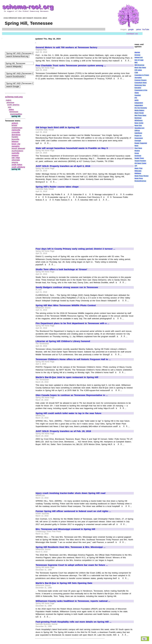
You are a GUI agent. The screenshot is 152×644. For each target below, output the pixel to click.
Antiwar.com (138, 58)
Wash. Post (138, 168)
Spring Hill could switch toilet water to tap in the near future (69, 413)
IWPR (136, 100)
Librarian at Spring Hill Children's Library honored (63, 341)
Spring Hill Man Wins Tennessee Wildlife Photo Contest (66, 305)
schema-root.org (14, 97)
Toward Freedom (140, 161)
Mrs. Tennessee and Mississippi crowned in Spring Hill (65, 529)
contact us (132, 34)
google (131, 29)
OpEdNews (138, 133)
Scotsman (138, 156)
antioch (15, 123)
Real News (138, 148)
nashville (15, 153)
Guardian (138, 95)
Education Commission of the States (141, 90)
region (9, 100)
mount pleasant (18, 148)
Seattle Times (139, 158)
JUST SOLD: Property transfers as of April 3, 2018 (63, 166)
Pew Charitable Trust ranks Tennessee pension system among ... (71, 65)
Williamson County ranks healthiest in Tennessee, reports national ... (73, 601)
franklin (15, 137)
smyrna (15, 162)
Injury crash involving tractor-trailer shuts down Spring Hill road (71, 493)
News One (138, 126)
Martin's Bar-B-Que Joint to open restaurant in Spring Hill (67, 377)
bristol (14, 125)
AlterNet (137, 53)
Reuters (137, 151)
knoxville (15, 139)
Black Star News (140, 68)
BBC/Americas (139, 65)
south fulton (17, 165)
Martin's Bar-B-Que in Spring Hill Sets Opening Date (64, 583)
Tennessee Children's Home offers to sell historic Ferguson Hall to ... (73, 359)
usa (10, 107)
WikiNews (138, 173)
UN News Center (140, 163)
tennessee (14, 112)
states (11, 110)
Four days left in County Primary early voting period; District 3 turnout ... (75, 249)
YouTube (146, 29)
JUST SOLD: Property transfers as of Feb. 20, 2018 (63, 431)
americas (10, 103)
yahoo (139, 29)
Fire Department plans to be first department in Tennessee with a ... (72, 323)
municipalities (16, 114)
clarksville (16, 130)
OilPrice (137, 131)
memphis (16, 146)
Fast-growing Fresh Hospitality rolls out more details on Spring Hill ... (73, 622)
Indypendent (139, 105)
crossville (16, 132)
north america (13, 105)
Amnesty (137, 55)
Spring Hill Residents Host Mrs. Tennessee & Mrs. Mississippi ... (71, 547)
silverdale (16, 160)
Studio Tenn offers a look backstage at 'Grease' (61, 269)
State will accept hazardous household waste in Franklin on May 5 (72, 148)
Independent (139, 103)
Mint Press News (140, 116)
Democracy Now (140, 85)
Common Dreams (140, 80)
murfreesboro (17, 151)
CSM (136, 73)
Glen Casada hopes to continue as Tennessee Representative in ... (72, 395)
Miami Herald (139, 113)
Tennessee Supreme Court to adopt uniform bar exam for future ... (72, 565)
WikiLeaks (138, 171)
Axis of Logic (139, 60)
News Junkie (139, 123)
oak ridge (16, 158)
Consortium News (140, 83)
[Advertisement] (61, 102)
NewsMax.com (139, 128)
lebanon (15, 142)
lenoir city (16, 144)
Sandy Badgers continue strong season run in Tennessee (67, 287)
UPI (136, 166)
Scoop (137, 153)
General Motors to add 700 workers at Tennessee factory (66, 47)
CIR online (138, 70)
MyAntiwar (138, 118)
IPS (136, 98)
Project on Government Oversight (139, 138)
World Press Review (141, 176)
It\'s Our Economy (141, 108)
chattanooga (17, 128)
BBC (136, 63)
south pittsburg (18, 167)
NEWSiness (138, 121)
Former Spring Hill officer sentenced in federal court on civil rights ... (73, 511)
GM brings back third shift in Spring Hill (57, 127)
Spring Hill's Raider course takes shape (57, 187)
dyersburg (16, 135)
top (144, 639)
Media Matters (139, 110)
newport (15, 155)
